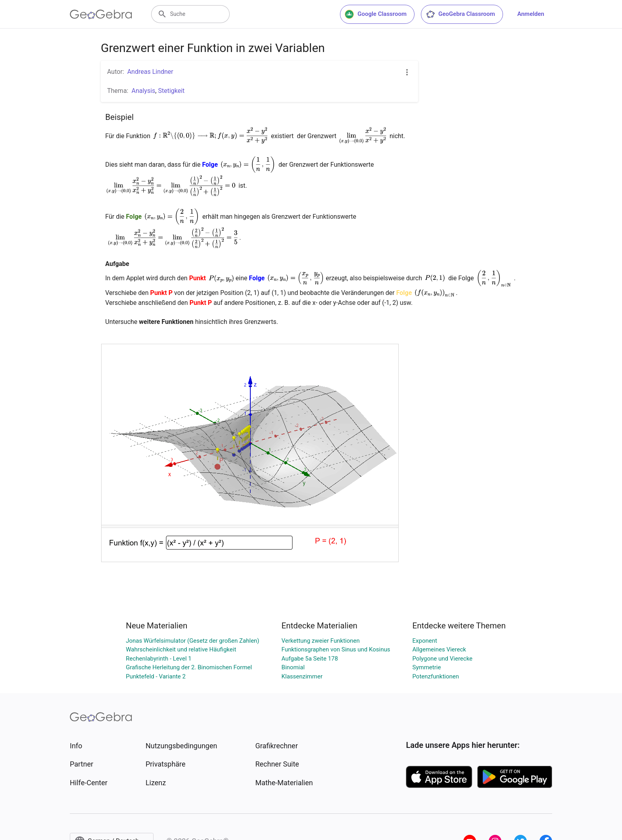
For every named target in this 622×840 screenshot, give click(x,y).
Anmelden (531, 14)
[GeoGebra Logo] (101, 14)
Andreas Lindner (150, 72)
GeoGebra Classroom (460, 14)
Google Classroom (376, 14)
